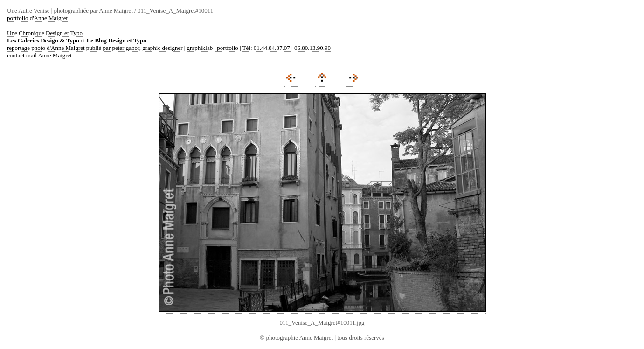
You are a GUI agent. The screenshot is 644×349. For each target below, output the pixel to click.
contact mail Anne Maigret (39, 55)
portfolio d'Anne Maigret (37, 18)
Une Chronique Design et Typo (45, 33)
